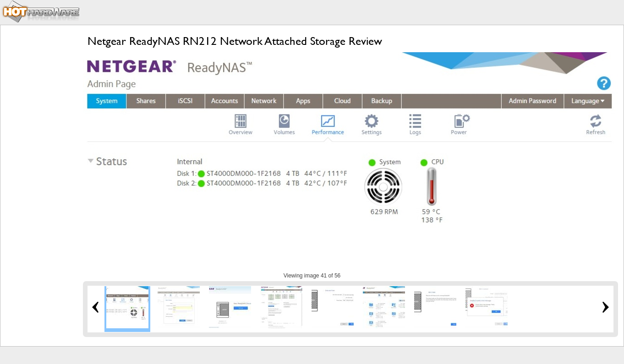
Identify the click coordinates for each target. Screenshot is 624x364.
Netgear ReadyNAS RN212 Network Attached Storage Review (235, 41)
